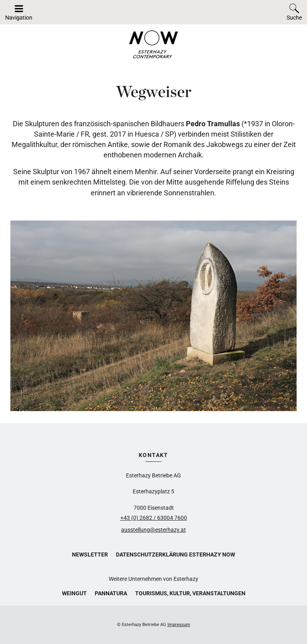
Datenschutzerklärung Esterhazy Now (175, 555)
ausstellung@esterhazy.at (153, 530)
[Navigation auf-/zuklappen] (19, 12)
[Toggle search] (294, 12)
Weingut (74, 593)
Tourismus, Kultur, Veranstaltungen (190, 593)
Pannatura (111, 593)
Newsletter (90, 555)
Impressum (179, 625)
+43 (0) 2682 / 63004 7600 (154, 518)
